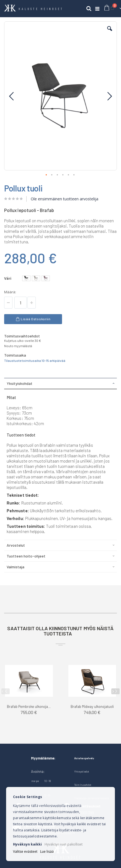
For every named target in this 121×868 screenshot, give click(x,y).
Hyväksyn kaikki (27, 844)
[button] (110, 33)
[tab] (60, 383)
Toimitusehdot (83, 785)
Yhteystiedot (82, 771)
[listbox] (37, 279)
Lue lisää (47, 852)
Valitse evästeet (25, 852)
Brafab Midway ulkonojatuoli (92, 706)
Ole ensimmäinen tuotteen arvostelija (65, 199)
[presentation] (115, 691)
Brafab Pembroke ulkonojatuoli (29, 706)
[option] (26, 278)
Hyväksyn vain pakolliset (64, 844)
